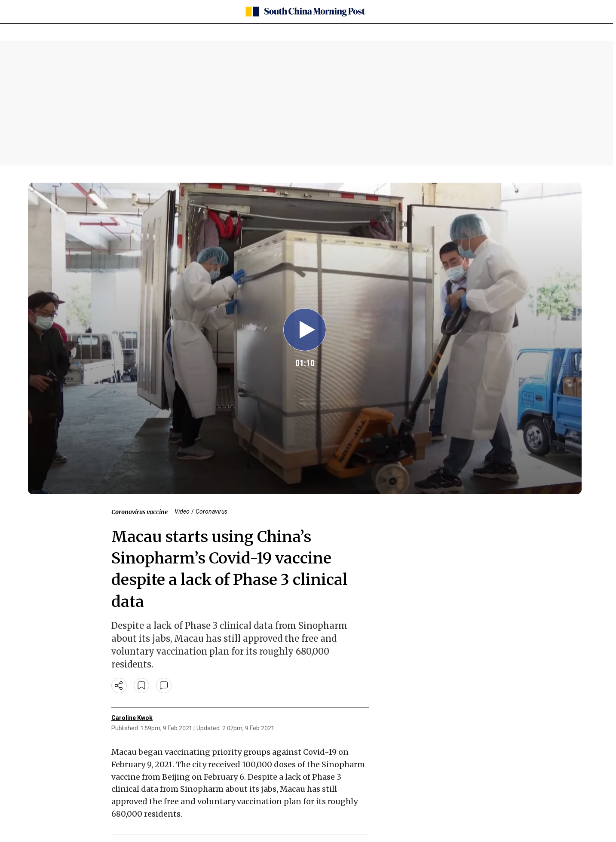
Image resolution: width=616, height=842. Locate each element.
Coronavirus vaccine (139, 512)
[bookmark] (141, 686)
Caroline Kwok (132, 718)
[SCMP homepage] (305, 12)
